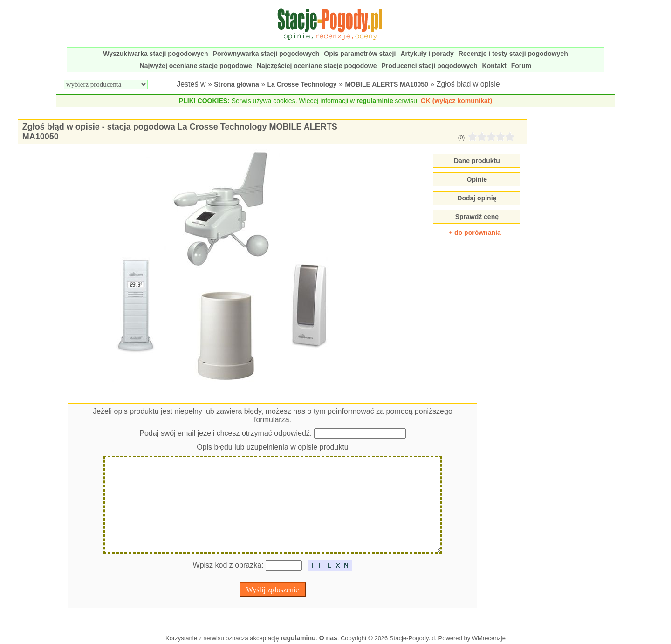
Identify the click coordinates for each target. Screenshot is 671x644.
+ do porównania (475, 233)
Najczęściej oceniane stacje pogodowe (317, 66)
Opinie (477, 179)
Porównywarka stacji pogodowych (266, 54)
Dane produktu (477, 161)
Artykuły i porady (427, 54)
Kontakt (494, 66)
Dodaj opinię (477, 198)
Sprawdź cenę (477, 217)
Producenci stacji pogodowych (429, 66)
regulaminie (375, 101)
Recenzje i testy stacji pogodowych (513, 54)
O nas (328, 638)
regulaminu (298, 638)
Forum (521, 66)
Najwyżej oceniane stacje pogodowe (196, 66)
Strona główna (236, 84)
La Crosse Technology (302, 84)
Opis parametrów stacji (360, 54)
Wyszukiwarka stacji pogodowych (155, 54)
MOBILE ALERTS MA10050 (386, 84)
